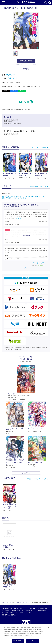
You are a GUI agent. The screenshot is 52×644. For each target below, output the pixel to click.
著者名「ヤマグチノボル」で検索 (37, 479)
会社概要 (5, 608)
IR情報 (10, 608)
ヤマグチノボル (10, 75)
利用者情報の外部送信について (11, 615)
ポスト (7, 91)
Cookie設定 (29, 613)
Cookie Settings (18, 641)
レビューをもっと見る (38, 263)
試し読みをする (26, 61)
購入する (26, 69)
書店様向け (45, 608)
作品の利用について (31, 611)
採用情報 (16, 608)
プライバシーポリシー (8, 613)
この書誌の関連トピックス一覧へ (37, 186)
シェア (15, 91)
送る (23, 91)
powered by (39, 265)
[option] (10, 537)
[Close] (49, 627)
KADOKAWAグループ (18, 611)
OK (33, 641)
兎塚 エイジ (13, 78)
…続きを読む (18, 218)
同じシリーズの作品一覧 (39, 148)
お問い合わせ (42, 611)
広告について (24, 608)
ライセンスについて (34, 608)
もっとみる (25, 473)
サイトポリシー (20, 613)
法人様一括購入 (6, 611)
